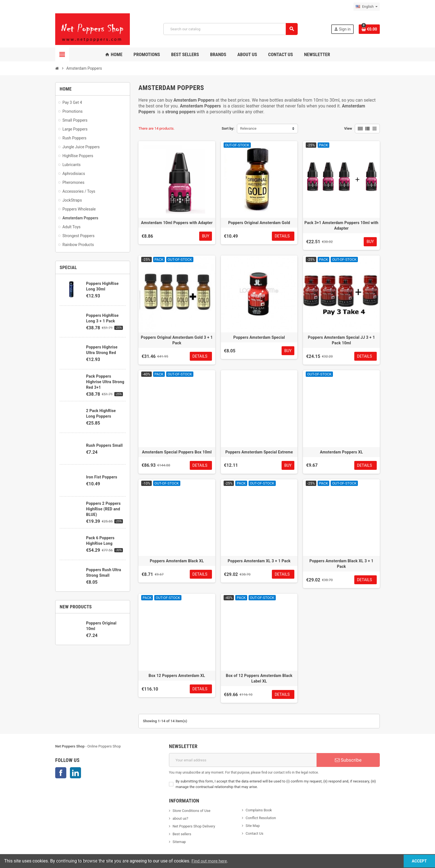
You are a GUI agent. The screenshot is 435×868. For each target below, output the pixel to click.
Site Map (253, 826)
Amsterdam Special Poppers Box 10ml (177, 452)
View (348, 128)
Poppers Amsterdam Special (259, 337)
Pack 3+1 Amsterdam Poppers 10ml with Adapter (341, 225)
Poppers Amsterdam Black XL (177, 561)
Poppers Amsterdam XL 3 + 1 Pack (259, 561)
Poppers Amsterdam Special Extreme (259, 452)
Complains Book (259, 810)
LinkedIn (75, 773)
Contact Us (254, 833)
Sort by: (228, 128)
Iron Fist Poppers (102, 477)
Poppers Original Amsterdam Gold (259, 223)
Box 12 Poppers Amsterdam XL (177, 676)
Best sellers (182, 834)
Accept (414, 861)
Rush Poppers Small (104, 445)
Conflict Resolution (261, 818)
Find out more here (210, 861)
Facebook (61, 773)
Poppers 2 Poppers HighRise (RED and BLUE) (103, 509)
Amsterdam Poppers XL (341, 452)
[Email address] (243, 760)
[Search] (230, 29)
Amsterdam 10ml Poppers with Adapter (177, 223)
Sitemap (179, 842)
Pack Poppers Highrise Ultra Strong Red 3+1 (105, 382)
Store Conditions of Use (191, 811)
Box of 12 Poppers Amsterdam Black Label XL (259, 678)
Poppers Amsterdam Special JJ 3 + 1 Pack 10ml (342, 340)
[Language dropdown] (367, 7)
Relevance (248, 128)
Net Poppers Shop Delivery (194, 826)
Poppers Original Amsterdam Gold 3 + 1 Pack (177, 340)
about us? (180, 818)
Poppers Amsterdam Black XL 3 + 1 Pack (341, 564)
